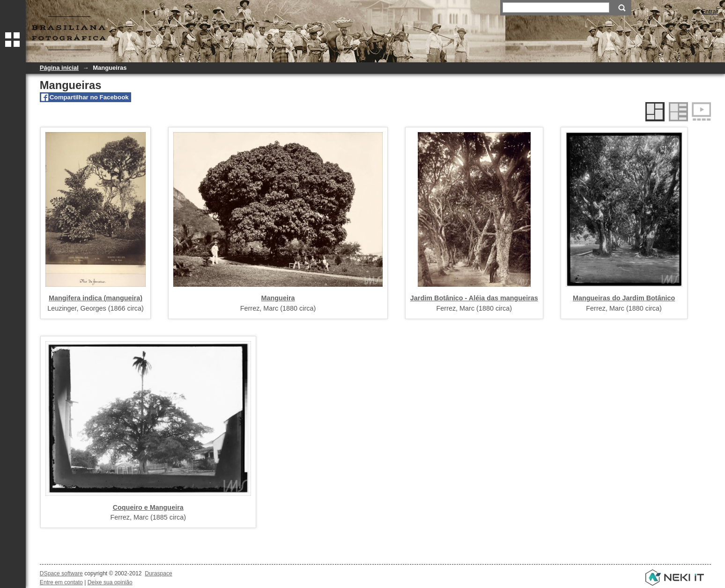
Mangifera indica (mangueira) (96, 298)
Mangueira (278, 298)
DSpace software (61, 573)
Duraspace (158, 573)
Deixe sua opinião (110, 582)
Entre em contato (61, 582)
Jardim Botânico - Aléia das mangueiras (474, 298)
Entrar (710, 11)
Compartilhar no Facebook (89, 97)
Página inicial (59, 68)
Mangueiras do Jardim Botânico (624, 298)
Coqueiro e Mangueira (148, 507)
